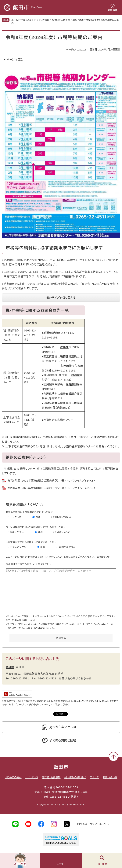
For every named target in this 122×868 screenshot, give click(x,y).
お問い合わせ (110, 777)
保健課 (70, 384)
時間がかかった (67, 547)
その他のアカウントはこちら (93, 824)
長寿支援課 (67, 394)
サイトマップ (32, 777)
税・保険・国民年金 (61, 20)
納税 (75, 20)
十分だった (16, 517)
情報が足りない (63, 517)
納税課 (48, 333)
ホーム (15, 20)
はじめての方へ (13, 777)
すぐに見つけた (18, 547)
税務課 (64, 347)
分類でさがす (27, 20)
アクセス (94, 777)
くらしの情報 (43, 20)
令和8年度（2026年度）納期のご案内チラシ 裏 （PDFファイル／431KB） (51, 488)
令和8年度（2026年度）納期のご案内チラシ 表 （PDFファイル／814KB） (51, 481)
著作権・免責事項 (51, 777)
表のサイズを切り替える (61, 297)
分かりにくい (64, 532)
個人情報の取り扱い (75, 777)
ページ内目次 (15, 60)
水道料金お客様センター (58, 420)
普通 (38, 517)
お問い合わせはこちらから (75, 678)
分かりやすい (17, 532)
